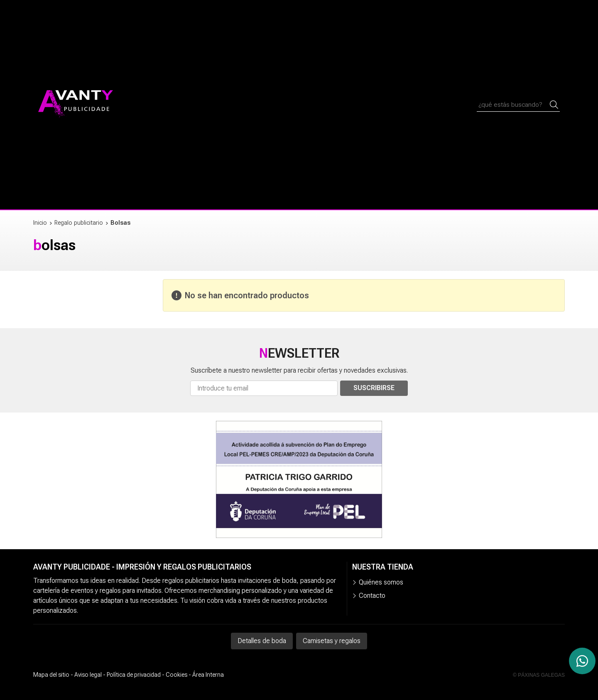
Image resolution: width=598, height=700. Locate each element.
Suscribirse (374, 388)
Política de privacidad (134, 675)
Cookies (176, 675)
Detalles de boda (262, 641)
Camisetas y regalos (332, 641)
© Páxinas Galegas (539, 675)
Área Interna (208, 675)
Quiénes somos (381, 582)
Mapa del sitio (51, 675)
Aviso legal (88, 675)
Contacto (372, 596)
